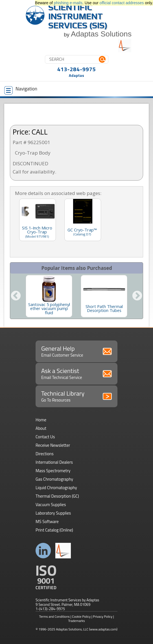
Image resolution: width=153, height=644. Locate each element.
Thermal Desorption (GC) (57, 496)
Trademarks (76, 621)
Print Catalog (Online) (54, 530)
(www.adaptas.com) (103, 629)
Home (41, 420)
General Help (76, 351)
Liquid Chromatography (56, 488)
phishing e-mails (68, 3)
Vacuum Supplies (51, 505)
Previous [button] (16, 296)
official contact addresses (122, 3)
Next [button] (137, 296)
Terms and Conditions (54, 616)
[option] (49, 296)
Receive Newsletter (53, 445)
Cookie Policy (81, 616)
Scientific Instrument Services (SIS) (78, 16)
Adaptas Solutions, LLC (72, 629)
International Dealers (54, 462)
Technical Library (76, 396)
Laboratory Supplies (53, 513)
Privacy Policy (103, 616)
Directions (45, 454)
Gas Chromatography (54, 479)
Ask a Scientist (76, 373)
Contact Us (45, 437)
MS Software (47, 522)
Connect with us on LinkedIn (43, 551)
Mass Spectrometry (53, 471)
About (41, 428)
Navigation (21, 90)
